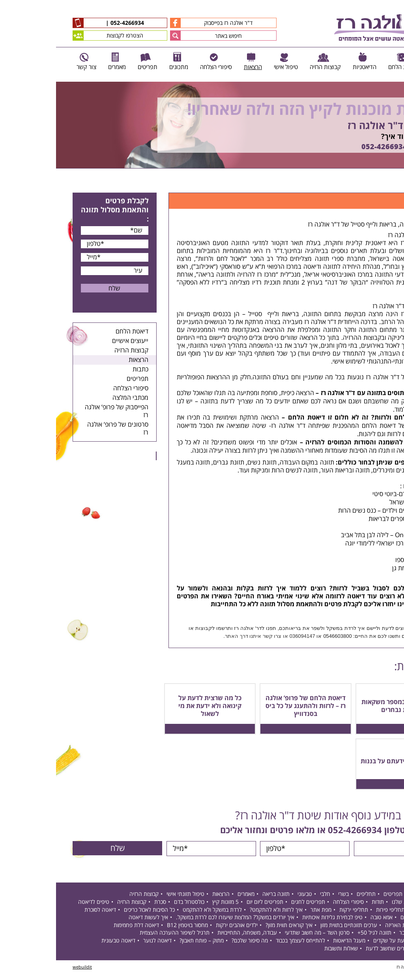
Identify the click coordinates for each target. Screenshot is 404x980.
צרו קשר (216, 636)
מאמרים (190, 895)
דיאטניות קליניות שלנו (360, 903)
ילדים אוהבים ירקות (181, 926)
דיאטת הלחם (76, 332)
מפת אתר (265, 910)
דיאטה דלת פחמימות (80, 926)
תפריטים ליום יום (209, 903)
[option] (202, 125)
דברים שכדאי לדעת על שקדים (350, 942)
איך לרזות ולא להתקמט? (220, 910)
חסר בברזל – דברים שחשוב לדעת (347, 949)
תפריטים (81, 379)
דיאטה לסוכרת (44, 910)
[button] (119, 36)
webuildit (26, 968)
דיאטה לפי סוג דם (364, 918)
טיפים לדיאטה (38, 903)
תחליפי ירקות (298, 910)
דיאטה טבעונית (62, 942)
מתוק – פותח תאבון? (146, 942)
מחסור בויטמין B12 (131, 926)
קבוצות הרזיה (75, 350)
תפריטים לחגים (252, 903)
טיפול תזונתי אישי (129, 895)
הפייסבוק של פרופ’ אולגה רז (61, 411)
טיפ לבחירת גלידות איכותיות (276, 918)
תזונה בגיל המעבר (363, 934)
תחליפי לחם (370, 910)
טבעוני (249, 895)
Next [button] (398, 173)
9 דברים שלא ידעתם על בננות (345, 761)
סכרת (104, 903)
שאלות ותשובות (285, 949)
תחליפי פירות (334, 910)
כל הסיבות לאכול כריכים (93, 910)
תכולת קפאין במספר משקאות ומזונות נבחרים (346, 706)
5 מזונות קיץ (169, 903)
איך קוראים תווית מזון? (233, 926)
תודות (322, 903)
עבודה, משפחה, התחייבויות (191, 934)
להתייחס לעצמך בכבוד (244, 942)
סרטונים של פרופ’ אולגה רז (62, 429)
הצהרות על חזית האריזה (356, 926)
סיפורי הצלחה (75, 388)
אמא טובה (325, 918)
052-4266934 (70, 23)
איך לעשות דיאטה (92, 918)
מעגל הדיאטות (293, 942)
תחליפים (310, 895)
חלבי (269, 895)
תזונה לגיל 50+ (318, 934)
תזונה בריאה (220, 895)
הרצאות (82, 360)
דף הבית (379, 184)
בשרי (287, 895)
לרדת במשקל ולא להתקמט (156, 910)
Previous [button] (394, 78)
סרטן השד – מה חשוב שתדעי (261, 934)
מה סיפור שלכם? (194, 942)
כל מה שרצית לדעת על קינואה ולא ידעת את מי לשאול (154, 706)
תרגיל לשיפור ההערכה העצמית (119, 934)
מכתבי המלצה (74, 398)
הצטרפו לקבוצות (52, 36)
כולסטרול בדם (133, 903)
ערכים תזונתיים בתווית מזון (293, 926)
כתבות (84, 369)
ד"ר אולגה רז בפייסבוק (155, 23)
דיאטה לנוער (101, 942)
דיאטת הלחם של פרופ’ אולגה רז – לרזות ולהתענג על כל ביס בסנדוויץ (250, 706)
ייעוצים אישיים (74, 341)
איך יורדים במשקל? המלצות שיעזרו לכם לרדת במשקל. (179, 918)
